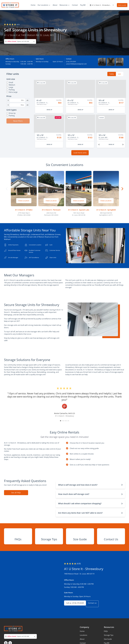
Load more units (80, 154)
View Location (24, 202)
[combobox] (20, 41)
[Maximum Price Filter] (17, 105)
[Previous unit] (99, 145)
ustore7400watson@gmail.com (76, 64)
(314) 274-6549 (71, 62)
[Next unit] (123, 145)
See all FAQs (16, 494)
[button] (102, 62)
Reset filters (18, 121)
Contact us (95, 615)
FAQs (106, 643)
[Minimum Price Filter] (17, 100)
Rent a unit (122, 5)
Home (82, 643)
